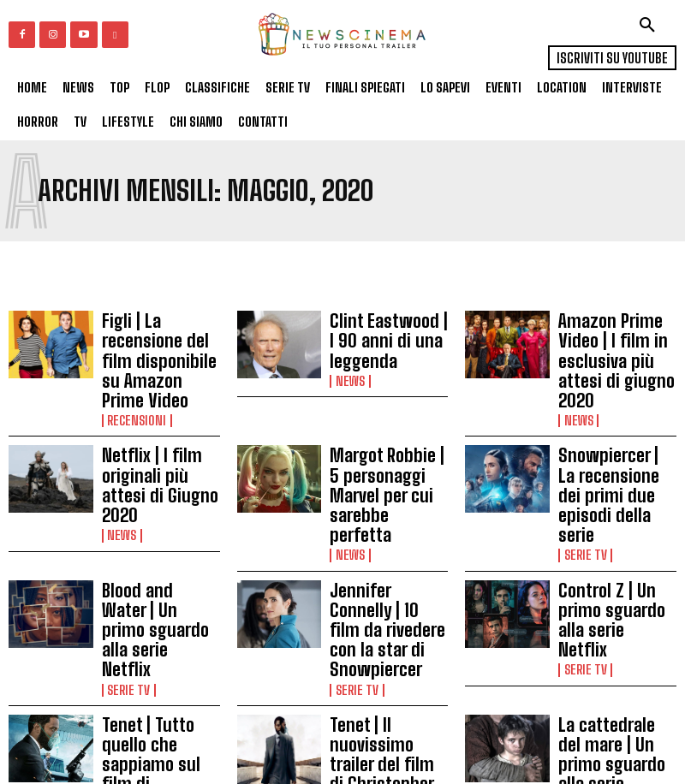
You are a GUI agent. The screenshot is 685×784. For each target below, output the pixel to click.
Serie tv (583, 476)
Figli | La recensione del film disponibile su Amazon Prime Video (158, 341)
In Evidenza (134, 666)
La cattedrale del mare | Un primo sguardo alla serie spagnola (609, 625)
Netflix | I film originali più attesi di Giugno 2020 (161, 431)
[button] (647, 25)
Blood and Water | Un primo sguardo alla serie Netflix (159, 526)
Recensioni (134, 382)
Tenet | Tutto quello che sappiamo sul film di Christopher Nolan (157, 625)
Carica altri (343, 728)
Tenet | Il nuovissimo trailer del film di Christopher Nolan (387, 629)
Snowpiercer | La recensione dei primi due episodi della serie (616, 436)
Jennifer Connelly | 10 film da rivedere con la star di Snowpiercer (388, 531)
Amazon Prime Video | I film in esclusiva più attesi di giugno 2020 (617, 341)
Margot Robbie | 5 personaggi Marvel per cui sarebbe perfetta (383, 436)
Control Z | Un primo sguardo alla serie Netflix (613, 526)
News (348, 362)
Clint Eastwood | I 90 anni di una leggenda (387, 336)
